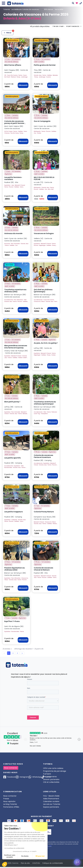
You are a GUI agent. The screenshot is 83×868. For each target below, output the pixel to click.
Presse (6, 799)
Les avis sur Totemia (52, 804)
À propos (47, 774)
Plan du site (25, 863)
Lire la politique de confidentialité (14, 848)
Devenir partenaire (51, 779)
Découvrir (23, 85)
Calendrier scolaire (51, 801)
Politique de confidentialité (53, 863)
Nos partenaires (50, 777)
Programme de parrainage (55, 771)
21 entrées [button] (8, 649)
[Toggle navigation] (4, 3)
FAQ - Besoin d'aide (51, 796)
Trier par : (67, 26)
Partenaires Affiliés (11, 807)
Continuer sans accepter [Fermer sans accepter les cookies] (10, 856)
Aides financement (51, 799)
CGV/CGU (36, 863)
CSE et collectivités (51, 782)
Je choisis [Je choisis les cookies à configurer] (25, 856)
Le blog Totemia (10, 804)
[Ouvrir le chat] (77, 862)
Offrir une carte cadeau (53, 768)
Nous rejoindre (9, 801)
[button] (5, 864)
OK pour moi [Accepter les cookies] (40, 856)
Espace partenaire (51, 807)
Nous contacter (11, 768)
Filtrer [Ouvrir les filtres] (9, 32)
